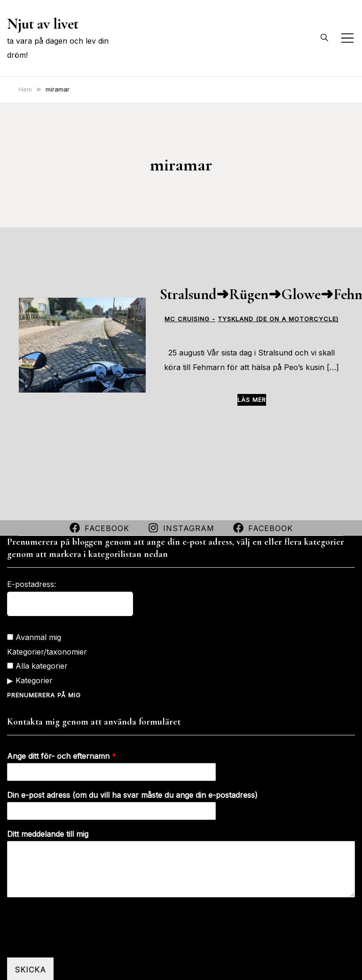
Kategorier (34, 680)
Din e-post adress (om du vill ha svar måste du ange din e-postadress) (132, 795)
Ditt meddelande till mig (48, 833)
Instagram (181, 528)
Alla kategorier (37, 665)
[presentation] (79, 941)
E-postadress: (31, 584)
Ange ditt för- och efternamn (62, 756)
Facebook (99, 528)
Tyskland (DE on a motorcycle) (278, 319)
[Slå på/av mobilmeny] (347, 38)
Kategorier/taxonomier (47, 651)
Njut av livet (43, 24)
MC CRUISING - (190, 319)
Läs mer (252, 399)
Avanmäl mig (34, 637)
